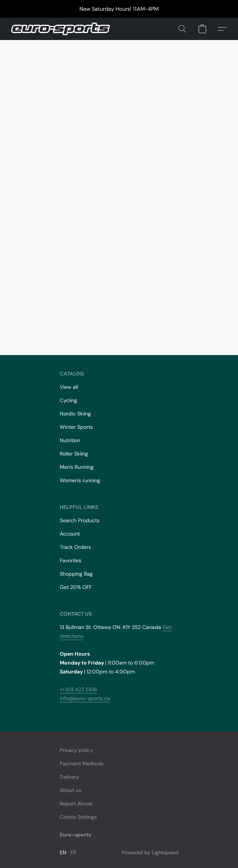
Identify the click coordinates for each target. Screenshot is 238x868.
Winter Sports (76, 427)
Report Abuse (76, 804)
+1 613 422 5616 (79, 689)
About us (71, 790)
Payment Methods (82, 763)
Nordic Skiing (75, 414)
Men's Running (77, 467)
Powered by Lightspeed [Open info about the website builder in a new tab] (150, 852)
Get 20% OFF (76, 587)
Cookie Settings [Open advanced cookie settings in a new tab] (78, 817)
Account (70, 534)
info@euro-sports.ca (85, 698)
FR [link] (74, 852)
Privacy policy (76, 750)
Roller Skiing (74, 454)
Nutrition (70, 440)
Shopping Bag (76, 574)
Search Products (80, 520)
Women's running (80, 480)
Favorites (71, 560)
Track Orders (75, 547)
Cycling (69, 400)
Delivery (69, 777)
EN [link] (63, 852)
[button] (63, 29)
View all (69, 387)
